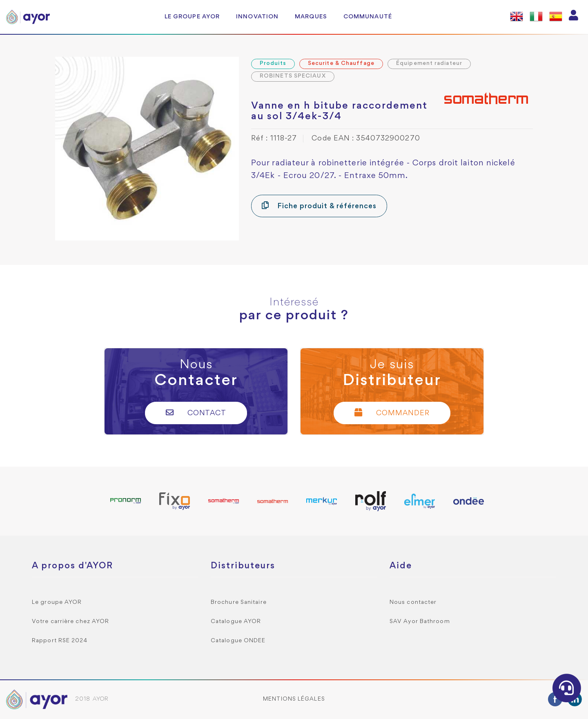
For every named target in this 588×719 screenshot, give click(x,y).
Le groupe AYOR (192, 17)
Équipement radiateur (429, 63)
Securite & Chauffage (341, 63)
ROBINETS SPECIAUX (293, 76)
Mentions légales (294, 699)
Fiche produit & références (319, 206)
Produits (273, 63)
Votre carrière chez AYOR (70, 622)
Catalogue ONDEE (238, 641)
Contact (196, 413)
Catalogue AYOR (236, 622)
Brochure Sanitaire (239, 602)
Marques (311, 17)
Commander (392, 413)
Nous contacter (413, 602)
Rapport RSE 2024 (60, 641)
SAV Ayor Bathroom (420, 622)
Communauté (368, 17)
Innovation (257, 17)
